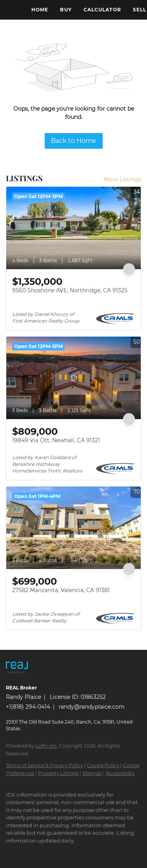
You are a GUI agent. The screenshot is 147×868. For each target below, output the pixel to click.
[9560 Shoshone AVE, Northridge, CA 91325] (73, 228)
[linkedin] (25, 852)
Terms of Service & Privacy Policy (44, 765)
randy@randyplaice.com (92, 707)
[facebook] (10, 852)
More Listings (122, 179)
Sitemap (92, 773)
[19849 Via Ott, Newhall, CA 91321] (73, 378)
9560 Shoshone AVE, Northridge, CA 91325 (70, 290)
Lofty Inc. (47, 746)
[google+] (120, 852)
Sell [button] (140, 10)
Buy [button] (66, 10)
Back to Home (73, 141)
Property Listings (58, 773)
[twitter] (41, 852)
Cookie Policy (103, 765)
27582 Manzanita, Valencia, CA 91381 (61, 590)
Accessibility (120, 773)
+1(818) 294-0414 (28, 707)
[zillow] (57, 852)
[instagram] (88, 852)
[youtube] (104, 852)
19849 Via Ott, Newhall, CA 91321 (56, 440)
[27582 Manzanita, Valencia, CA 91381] (73, 528)
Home (40, 10)
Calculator (102, 10)
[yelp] (73, 852)
